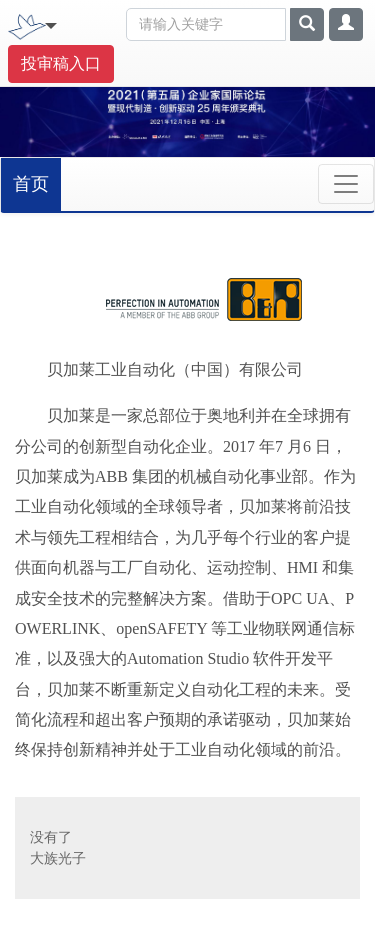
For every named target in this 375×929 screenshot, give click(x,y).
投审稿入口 (61, 63)
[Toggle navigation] (51, 24)
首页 (31, 184)
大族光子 (58, 858)
